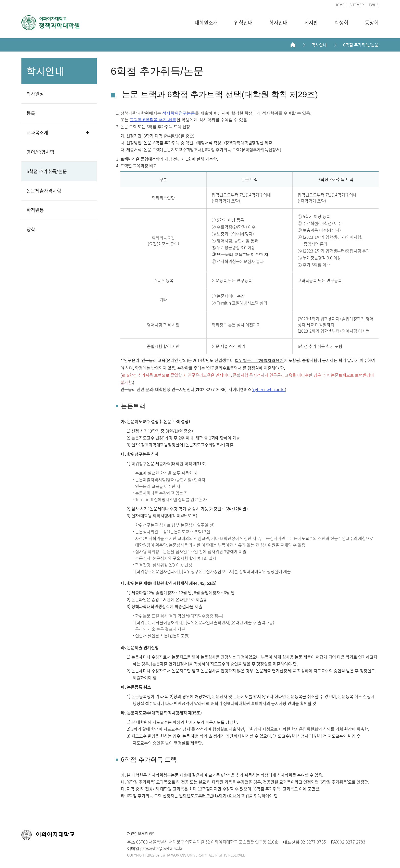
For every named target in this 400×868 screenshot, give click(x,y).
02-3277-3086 (212, 389)
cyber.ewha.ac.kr (269, 389)
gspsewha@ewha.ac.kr (161, 848)
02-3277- (308, 842)
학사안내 (319, 45)
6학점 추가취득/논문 (361, 45)
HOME (339, 5)
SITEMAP (357, 5)
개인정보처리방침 (141, 833)
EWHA (374, 5)
